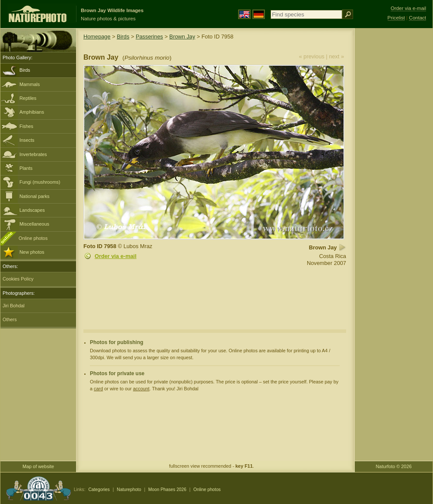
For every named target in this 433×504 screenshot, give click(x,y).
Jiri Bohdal (14, 306)
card (98, 389)
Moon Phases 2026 (167, 490)
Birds (25, 70)
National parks (35, 196)
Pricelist (396, 18)
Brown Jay (182, 37)
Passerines (149, 37)
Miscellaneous (34, 224)
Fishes (26, 126)
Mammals (30, 84)
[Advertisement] (394, 166)
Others (10, 319)
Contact (417, 18)
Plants (26, 168)
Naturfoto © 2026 (394, 466)
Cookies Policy (18, 279)
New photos (32, 252)
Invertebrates (33, 154)
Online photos (33, 238)
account (141, 389)
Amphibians (32, 112)
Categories (99, 490)
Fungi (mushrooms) (40, 182)
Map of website (38, 466)
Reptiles (28, 98)
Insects (27, 140)
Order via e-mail (116, 256)
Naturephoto (129, 490)
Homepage (97, 37)
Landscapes (32, 210)
